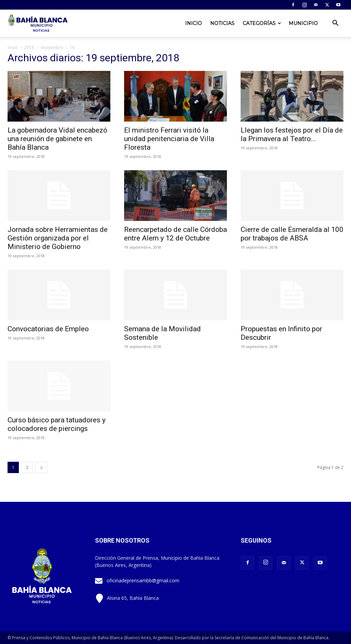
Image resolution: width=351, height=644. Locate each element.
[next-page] (41, 467)
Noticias (222, 23)
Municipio (303, 23)
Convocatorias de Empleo (48, 329)
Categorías (262, 23)
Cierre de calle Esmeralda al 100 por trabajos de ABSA (292, 234)
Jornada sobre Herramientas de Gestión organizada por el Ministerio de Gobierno (58, 238)
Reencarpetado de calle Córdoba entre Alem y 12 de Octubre (175, 234)
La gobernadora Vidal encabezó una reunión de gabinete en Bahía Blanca (57, 139)
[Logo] (38, 23)
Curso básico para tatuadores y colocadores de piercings (57, 424)
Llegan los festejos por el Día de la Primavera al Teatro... (292, 134)
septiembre (52, 47)
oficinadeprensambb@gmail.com (143, 580)
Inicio (193, 23)
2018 (29, 47)
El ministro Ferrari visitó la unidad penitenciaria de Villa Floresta (169, 139)
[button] (335, 24)
